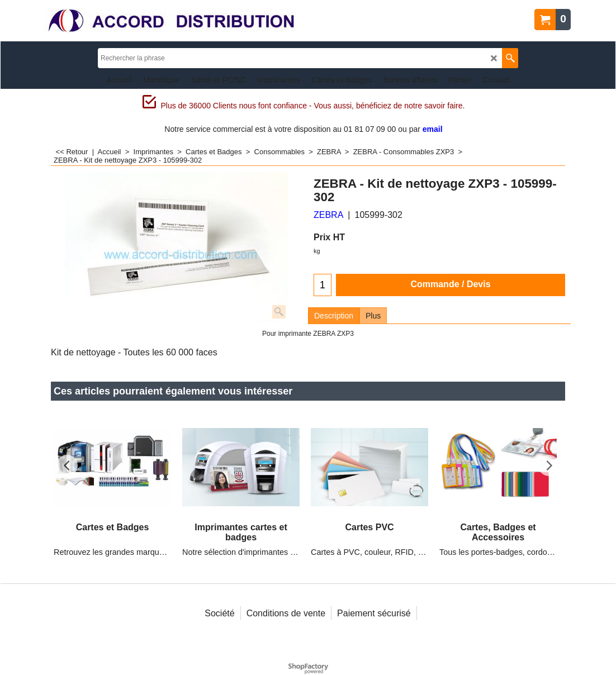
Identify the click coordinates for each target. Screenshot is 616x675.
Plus (373, 316)
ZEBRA (328, 215)
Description (334, 316)
